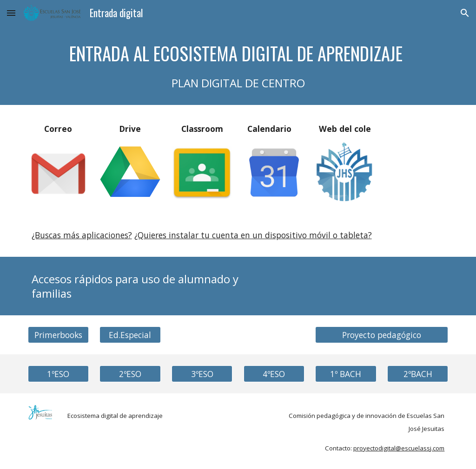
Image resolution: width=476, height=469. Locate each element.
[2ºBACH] (418, 374)
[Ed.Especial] (130, 335)
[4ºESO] (274, 374)
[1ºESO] (58, 374)
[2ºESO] (130, 374)
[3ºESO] (202, 374)
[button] (11, 13)
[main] (238, 65)
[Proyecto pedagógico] (382, 335)
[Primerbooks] (58, 335)
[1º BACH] (346, 374)
